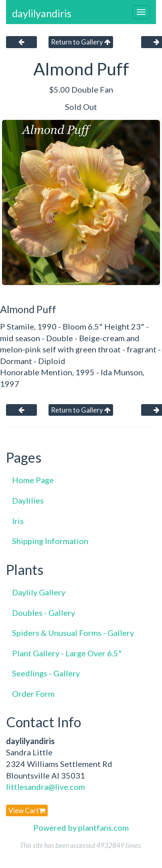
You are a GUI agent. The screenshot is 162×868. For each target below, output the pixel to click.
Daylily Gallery (39, 592)
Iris (18, 521)
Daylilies (28, 500)
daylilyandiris (42, 13)
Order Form (33, 694)
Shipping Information (50, 541)
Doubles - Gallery (44, 613)
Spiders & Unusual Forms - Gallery (73, 633)
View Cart (27, 810)
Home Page (33, 480)
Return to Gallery (81, 42)
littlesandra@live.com (46, 787)
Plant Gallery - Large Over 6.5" (67, 653)
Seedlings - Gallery (46, 673)
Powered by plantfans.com (81, 828)
